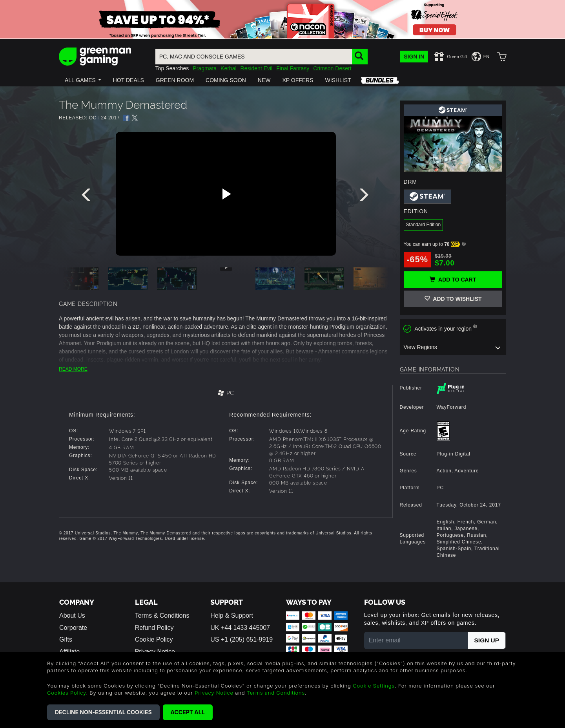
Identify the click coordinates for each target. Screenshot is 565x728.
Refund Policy (154, 628)
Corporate (73, 628)
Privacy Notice (214, 693)
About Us (72, 616)
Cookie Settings (374, 686)
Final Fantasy (293, 68)
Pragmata (205, 68)
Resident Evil (257, 68)
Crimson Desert (332, 68)
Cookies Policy (67, 693)
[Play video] (226, 194)
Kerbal (228, 68)
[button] (83, 80)
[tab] (226, 394)
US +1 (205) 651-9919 (241, 639)
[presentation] (87, 197)
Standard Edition (424, 225)
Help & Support (232, 616)
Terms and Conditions (276, 693)
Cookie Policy (154, 639)
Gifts (66, 639)
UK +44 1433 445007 (240, 628)
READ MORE (73, 369)
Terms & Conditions (162, 616)
